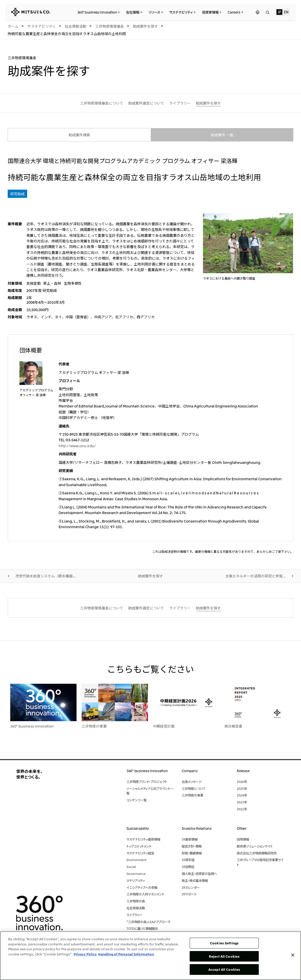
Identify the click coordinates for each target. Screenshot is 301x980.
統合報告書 (233, 726)
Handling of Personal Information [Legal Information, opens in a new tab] (126, 954)
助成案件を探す (150, 576)
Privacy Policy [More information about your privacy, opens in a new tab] (85, 954)
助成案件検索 (79, 135)
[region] (150, 956)
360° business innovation (32, 726)
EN (286, 12)
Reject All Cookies (224, 956)
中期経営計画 (164, 726)
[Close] (293, 955)
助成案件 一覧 (222, 135)
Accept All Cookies (224, 969)
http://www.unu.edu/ (77, 446)
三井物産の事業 (94, 726)
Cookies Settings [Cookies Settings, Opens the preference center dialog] (224, 943)
